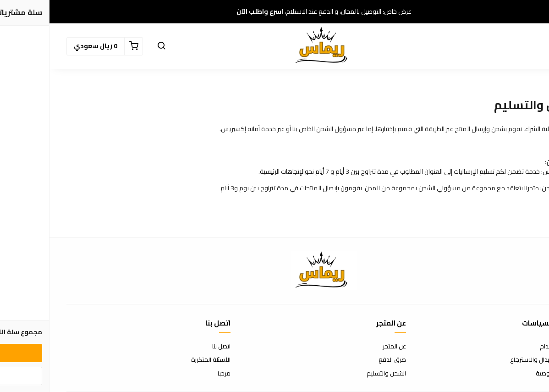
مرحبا (175, 374)
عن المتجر (345, 347)
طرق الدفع (343, 360)
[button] (112, 46)
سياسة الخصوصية (509, 374)
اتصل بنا (172, 347)
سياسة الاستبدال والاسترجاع (496, 360)
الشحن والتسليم (337, 374)
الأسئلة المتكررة (161, 360)
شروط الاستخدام (511, 347)
